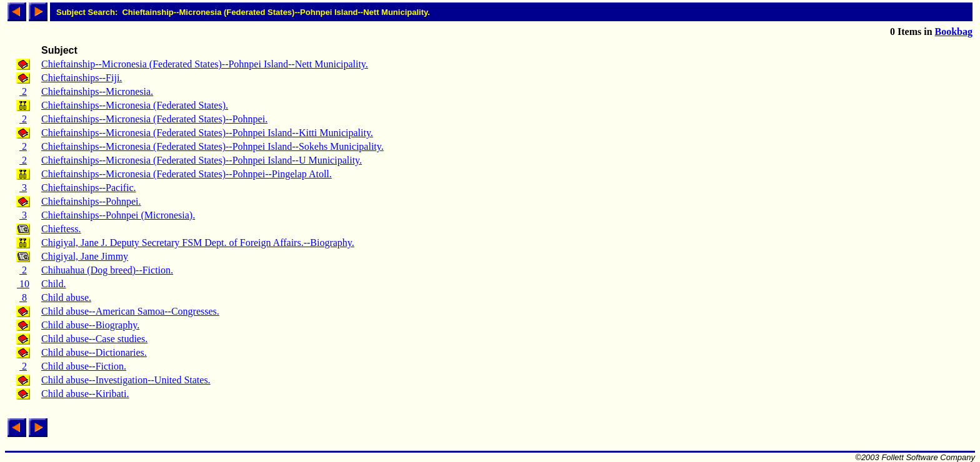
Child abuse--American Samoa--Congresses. (130, 311)
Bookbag (954, 32)
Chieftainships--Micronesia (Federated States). (135, 105)
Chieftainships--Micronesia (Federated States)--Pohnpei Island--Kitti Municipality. (207, 133)
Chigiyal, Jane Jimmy (85, 256)
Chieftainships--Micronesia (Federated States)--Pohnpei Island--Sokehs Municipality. (212, 146)
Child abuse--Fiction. (84, 366)
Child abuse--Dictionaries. (94, 352)
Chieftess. (61, 229)
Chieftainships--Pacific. (89, 188)
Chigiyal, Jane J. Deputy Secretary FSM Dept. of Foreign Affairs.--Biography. (198, 243)
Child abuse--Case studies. (94, 339)
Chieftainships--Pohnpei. (91, 201)
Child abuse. (66, 297)
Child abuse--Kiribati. (85, 394)
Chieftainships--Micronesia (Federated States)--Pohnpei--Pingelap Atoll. (187, 174)
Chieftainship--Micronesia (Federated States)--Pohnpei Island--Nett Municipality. (205, 64)
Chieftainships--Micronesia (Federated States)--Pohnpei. (154, 119)
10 (23, 284)
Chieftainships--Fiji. (82, 78)
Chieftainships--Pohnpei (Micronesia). (118, 215)
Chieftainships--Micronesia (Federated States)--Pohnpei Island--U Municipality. (202, 160)
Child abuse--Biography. (90, 325)
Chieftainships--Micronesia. (97, 91)
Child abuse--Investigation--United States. (126, 380)
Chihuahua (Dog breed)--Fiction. (107, 270)
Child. (54, 284)
